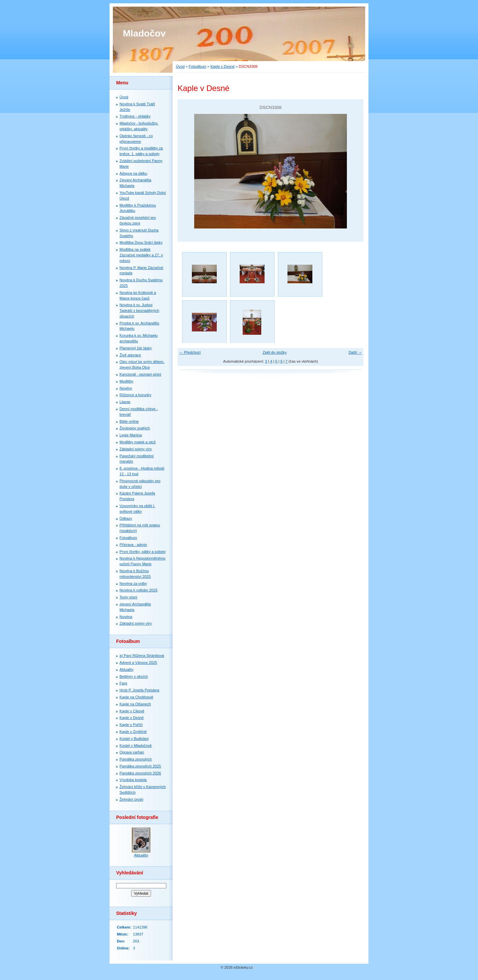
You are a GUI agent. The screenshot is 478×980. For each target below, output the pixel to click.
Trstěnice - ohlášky (135, 116)
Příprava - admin (133, 545)
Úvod (180, 66)
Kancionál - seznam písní (140, 374)
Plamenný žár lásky (136, 348)
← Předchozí (190, 352)
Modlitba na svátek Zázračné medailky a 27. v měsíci (141, 255)
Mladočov (144, 33)
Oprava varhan (132, 752)
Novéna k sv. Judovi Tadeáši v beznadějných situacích (139, 311)
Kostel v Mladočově (136, 746)
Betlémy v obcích (134, 676)
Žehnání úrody (131, 799)
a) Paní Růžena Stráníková (142, 656)
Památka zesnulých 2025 (140, 766)
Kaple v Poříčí (131, 725)
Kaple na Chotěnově (136, 697)
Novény (126, 388)
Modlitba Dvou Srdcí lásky (141, 242)
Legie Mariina (131, 435)
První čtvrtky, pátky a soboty (143, 552)
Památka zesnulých (136, 759)
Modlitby (126, 381)
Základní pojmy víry (136, 449)
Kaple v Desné (223, 66)
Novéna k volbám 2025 (138, 590)
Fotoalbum (198, 66)
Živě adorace (130, 355)
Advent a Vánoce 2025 (138, 663)
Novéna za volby (133, 583)
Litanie (125, 402)
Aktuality (126, 669)
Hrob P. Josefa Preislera (139, 690)
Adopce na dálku (133, 173)
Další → (355, 352)
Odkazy (126, 518)
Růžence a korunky (135, 395)
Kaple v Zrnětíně (133, 732)
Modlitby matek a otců (138, 442)
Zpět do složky (275, 352)
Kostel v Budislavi (134, 739)
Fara (123, 683)
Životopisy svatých (135, 428)
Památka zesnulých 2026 (140, 773)
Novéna (126, 617)
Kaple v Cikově (132, 711)
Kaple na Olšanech (135, 704)
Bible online (129, 421)
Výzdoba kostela (133, 780)
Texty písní (128, 597)
